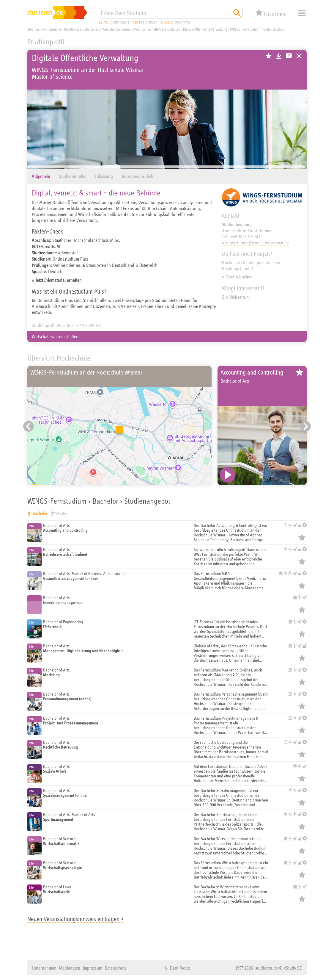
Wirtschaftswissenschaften (55, 336)
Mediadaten (70, 968)
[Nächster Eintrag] (305, 426)
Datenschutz (115, 968)
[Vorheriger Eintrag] (29, 426)
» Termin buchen (237, 277)
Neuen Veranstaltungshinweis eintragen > (76, 919)
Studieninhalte (72, 176)
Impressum (92, 968)
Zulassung (104, 176)
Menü (302, 13)
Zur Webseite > (236, 297)
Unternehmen (44, 968)
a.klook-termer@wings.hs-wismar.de (255, 242)
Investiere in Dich (138, 176)
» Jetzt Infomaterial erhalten (57, 280)
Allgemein (41, 176)
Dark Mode (179, 968)
